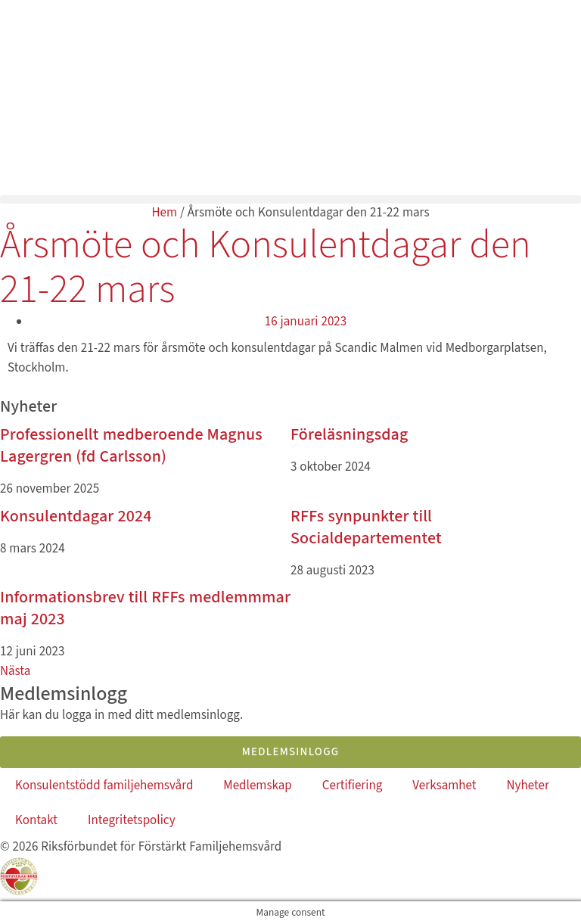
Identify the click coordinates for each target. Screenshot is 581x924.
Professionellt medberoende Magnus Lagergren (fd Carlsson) (131, 445)
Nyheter (528, 786)
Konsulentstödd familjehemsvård (104, 786)
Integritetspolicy (132, 820)
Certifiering (353, 786)
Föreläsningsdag (349, 434)
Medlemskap (257, 786)
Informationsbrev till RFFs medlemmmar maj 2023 (145, 608)
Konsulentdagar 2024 (76, 516)
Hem (164, 213)
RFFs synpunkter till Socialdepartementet (366, 527)
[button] (290, 199)
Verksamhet (444, 786)
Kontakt (36, 820)
